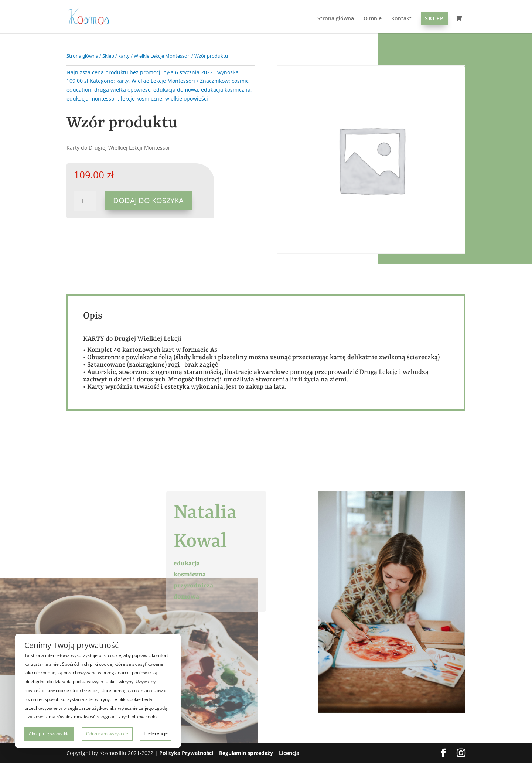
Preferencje (156, 733)
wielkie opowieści (187, 98)
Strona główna (336, 19)
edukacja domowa (176, 90)
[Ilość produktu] (85, 201)
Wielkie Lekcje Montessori (162, 56)
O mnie (373, 19)
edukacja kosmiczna (226, 90)
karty (124, 56)
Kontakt (401, 19)
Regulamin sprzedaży (246, 753)
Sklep (434, 18)
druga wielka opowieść (122, 90)
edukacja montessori (92, 98)
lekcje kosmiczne (141, 98)
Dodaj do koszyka (148, 200)
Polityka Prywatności (186, 753)
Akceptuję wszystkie (49, 734)
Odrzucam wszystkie (107, 734)
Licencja (289, 753)
